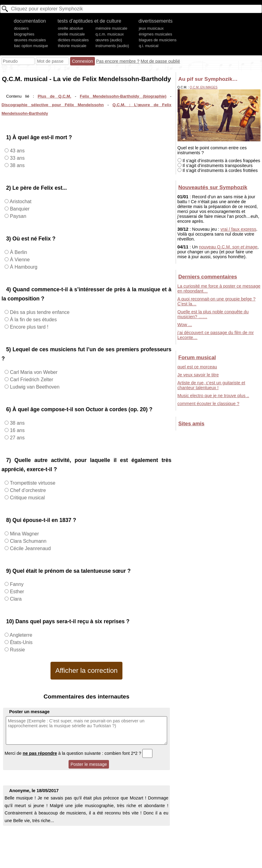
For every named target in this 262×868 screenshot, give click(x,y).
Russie (17, 650)
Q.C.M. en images (204, 87)
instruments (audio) (112, 46)
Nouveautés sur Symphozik (213, 187)
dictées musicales (73, 40)
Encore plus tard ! (28, 327)
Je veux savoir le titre (198, 375)
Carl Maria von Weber (33, 372)
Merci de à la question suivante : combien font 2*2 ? (79, 753)
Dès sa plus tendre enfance (39, 312)
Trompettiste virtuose (32, 483)
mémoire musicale (111, 28)
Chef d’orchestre (27, 490)
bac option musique (31, 46)
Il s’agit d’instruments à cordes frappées (219, 161)
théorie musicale (72, 46)
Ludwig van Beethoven (34, 387)
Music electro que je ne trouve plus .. (213, 396)
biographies (24, 34)
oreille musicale (71, 34)
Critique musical (27, 498)
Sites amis (191, 423)
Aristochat (20, 201)
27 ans (17, 438)
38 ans (17, 165)
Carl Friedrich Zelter (31, 380)
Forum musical (197, 357)
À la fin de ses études (33, 320)
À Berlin (18, 252)
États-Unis (21, 642)
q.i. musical (149, 46)
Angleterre (20, 635)
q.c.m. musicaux (110, 34)
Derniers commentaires (208, 277)
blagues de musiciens (158, 40)
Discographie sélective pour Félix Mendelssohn (53, 105)
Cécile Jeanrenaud (30, 548)
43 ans (17, 151)
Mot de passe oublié (160, 61)
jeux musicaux (151, 28)
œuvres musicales (30, 40)
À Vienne (19, 260)
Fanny (16, 584)
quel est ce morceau (197, 367)
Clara (15, 599)
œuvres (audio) (109, 40)
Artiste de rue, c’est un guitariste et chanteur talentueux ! (211, 385)
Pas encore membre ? (118, 61)
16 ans (17, 430)
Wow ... (185, 325)
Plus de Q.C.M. (54, 96)
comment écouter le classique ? (208, 404)
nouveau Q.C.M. (228, 247)
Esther (16, 592)
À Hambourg (23, 267)
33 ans (17, 158)
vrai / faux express (238, 229)
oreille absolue (71, 28)
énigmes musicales (156, 34)
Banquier (19, 209)
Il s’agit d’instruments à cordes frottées (218, 170)
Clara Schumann (28, 541)
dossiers (21, 28)
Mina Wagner (24, 534)
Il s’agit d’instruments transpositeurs (215, 166)
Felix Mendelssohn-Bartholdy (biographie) (123, 96)
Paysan (17, 216)
